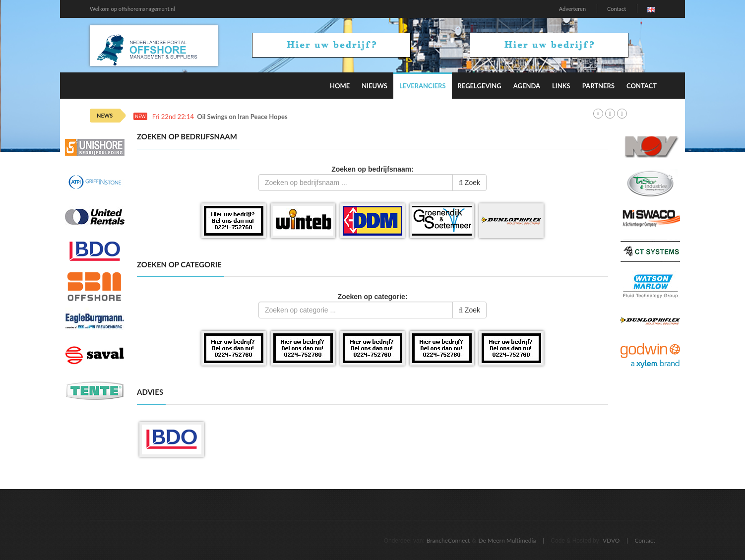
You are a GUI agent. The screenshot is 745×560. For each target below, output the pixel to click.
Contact (617, 9)
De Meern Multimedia (507, 540)
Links (561, 86)
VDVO (611, 540)
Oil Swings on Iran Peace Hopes (242, 117)
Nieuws (374, 86)
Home (340, 86)
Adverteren (572, 9)
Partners (598, 86)
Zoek (469, 183)
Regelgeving (480, 86)
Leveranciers (423, 86)
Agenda (527, 86)
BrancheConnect (448, 540)
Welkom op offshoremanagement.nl (132, 9)
